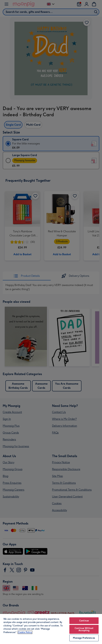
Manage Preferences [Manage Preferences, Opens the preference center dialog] (84, 638)
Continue (84, 621)
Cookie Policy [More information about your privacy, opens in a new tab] (25, 632)
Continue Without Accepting (84, 629)
